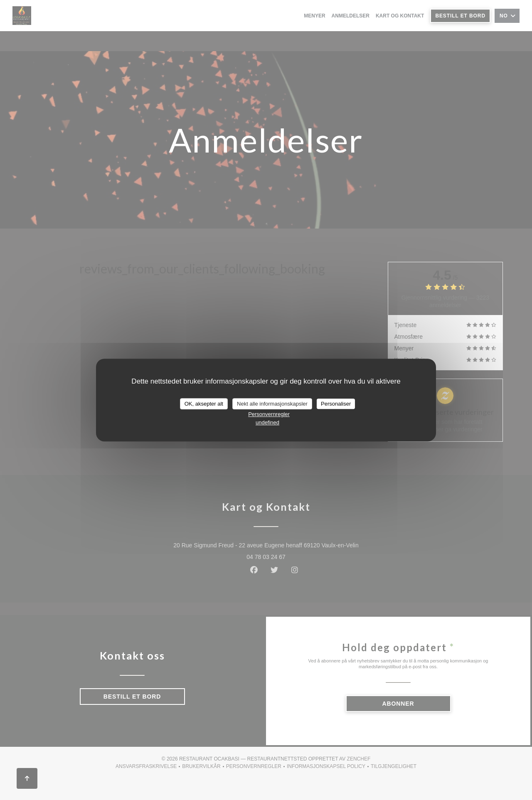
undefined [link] (267, 422)
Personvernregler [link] (269, 414)
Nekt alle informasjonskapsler (272, 404)
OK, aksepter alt (204, 404)
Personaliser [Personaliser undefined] (336, 404)
